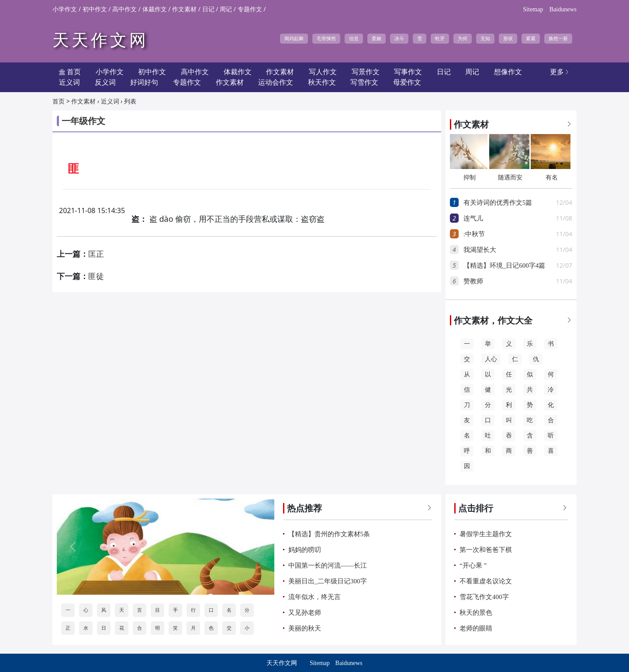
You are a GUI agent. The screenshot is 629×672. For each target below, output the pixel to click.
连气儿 (473, 218)
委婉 (377, 38)
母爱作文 (407, 82)
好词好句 (144, 82)
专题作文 (250, 9)
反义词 (105, 82)
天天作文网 (100, 40)
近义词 (69, 82)
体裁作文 (155, 9)
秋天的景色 (476, 613)
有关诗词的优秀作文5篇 (498, 203)
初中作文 (95, 9)
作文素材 (184, 9)
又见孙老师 (305, 613)
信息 (354, 38)
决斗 (399, 38)
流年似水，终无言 (314, 597)
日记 (208, 9)
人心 (491, 359)
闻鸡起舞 (294, 38)
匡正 (96, 254)
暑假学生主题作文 (486, 534)
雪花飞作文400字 (484, 597)
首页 (59, 102)
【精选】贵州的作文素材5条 (329, 534)
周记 (226, 9)
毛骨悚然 (326, 38)
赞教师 (473, 281)
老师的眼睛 (476, 628)
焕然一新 (558, 38)
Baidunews (563, 9)
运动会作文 (276, 82)
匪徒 (96, 276)
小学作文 (65, 9)
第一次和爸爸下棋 (486, 550)
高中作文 (124, 9)
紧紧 (531, 38)
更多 (560, 72)
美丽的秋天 (305, 628)
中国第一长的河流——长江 (328, 565)
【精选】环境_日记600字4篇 (505, 265)
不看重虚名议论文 (486, 581)
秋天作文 (322, 82)
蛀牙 (440, 38)
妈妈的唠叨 (305, 550)
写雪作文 (364, 82)
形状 (508, 38)
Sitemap (533, 9)
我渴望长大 (480, 250)
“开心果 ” (473, 565)
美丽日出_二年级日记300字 (328, 581)
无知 (485, 38)
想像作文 (508, 72)
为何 (463, 38)
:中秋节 (474, 234)
